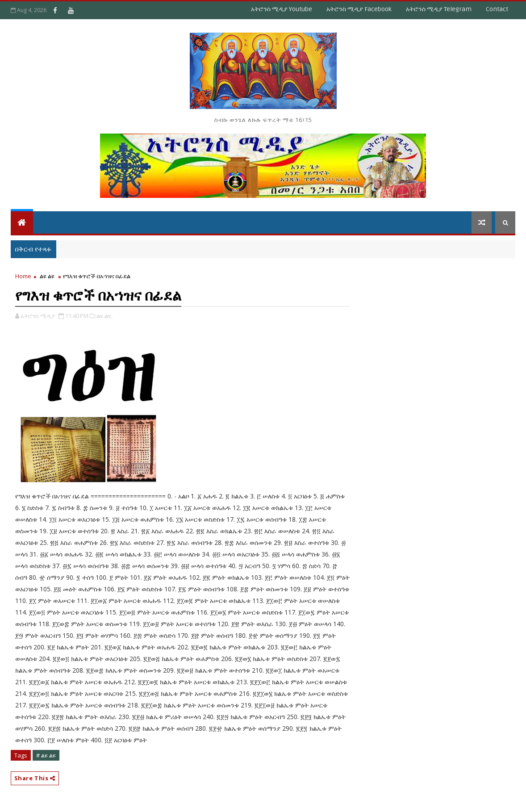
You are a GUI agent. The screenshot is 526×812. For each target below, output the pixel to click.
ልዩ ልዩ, (104, 316)
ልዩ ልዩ (47, 276)
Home (23, 276)
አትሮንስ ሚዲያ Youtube (282, 9)
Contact (497, 9)
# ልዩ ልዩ (46, 755)
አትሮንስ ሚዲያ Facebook (359, 9)
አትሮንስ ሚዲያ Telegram (439, 9)
